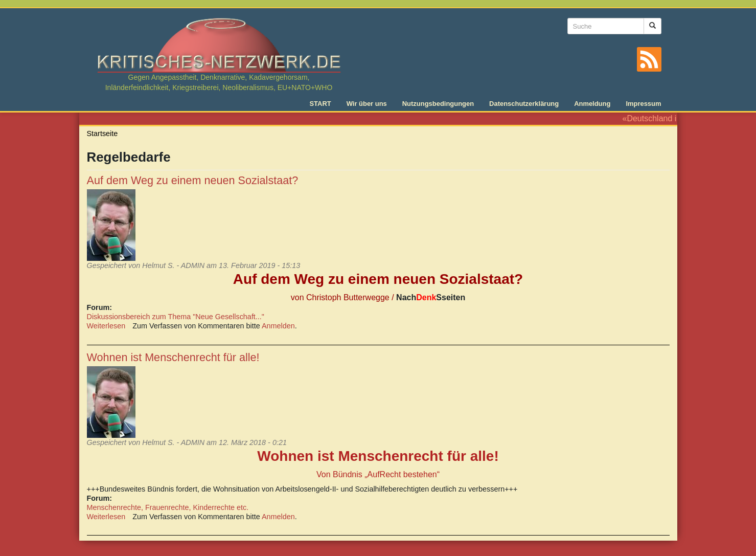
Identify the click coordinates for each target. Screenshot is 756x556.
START (320, 104)
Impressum (643, 104)
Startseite (102, 134)
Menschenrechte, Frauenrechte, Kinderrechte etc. (168, 507)
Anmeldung (592, 104)
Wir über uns (367, 104)
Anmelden (278, 326)
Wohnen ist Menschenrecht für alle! (173, 357)
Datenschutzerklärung (524, 104)
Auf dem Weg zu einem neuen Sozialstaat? (193, 180)
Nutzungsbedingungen (438, 104)
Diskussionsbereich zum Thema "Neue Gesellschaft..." (176, 317)
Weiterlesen (106, 326)
